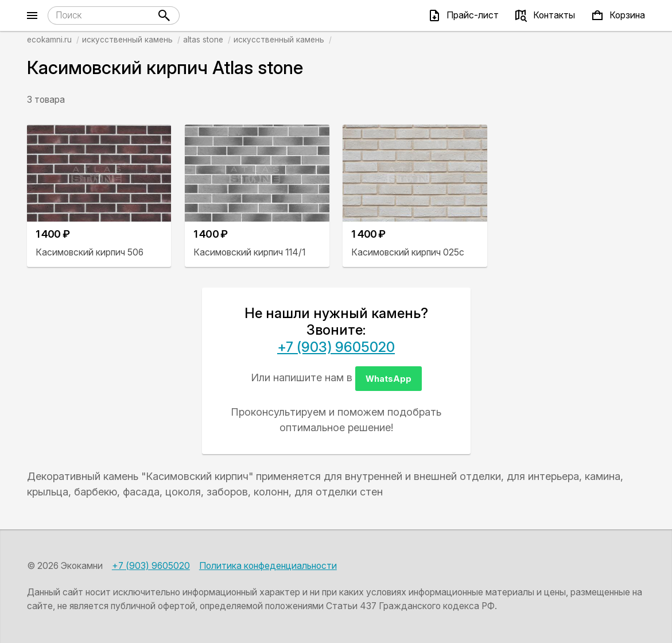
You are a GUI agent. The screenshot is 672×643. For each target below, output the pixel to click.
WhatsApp (389, 379)
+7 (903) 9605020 (336, 347)
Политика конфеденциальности (268, 566)
